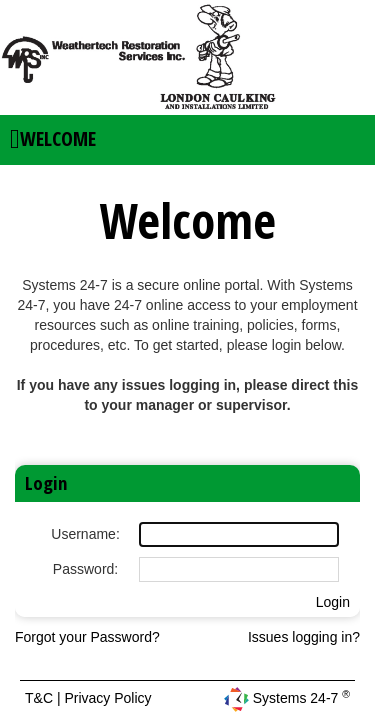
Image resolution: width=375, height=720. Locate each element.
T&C (41, 698)
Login (333, 602)
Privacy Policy (107, 698)
